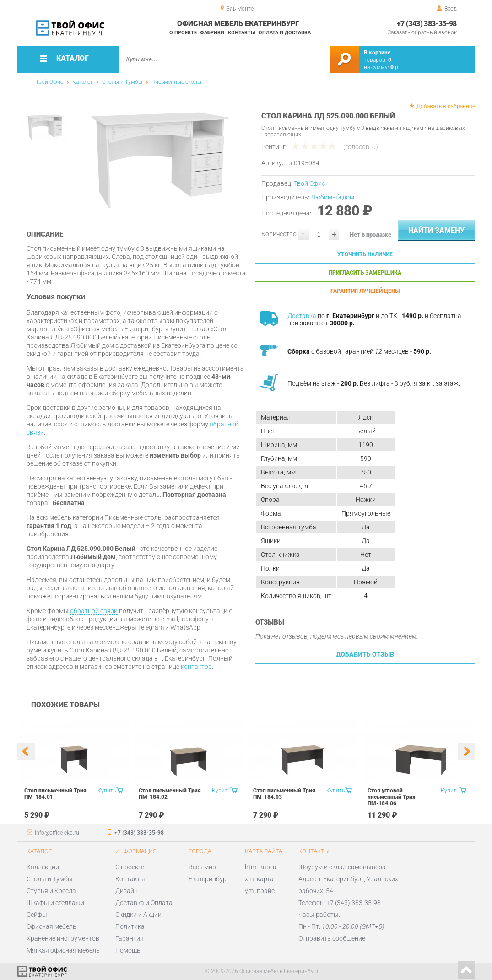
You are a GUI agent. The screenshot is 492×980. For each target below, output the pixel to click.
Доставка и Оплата (144, 903)
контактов (196, 667)
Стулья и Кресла (51, 891)
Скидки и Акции (138, 915)
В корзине (377, 53)
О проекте (183, 33)
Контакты (242, 33)
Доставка (302, 316)
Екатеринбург (209, 879)
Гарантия (130, 938)
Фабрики (212, 33)
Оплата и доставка (285, 33)
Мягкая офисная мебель (63, 950)
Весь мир (202, 867)
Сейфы (37, 915)
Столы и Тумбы (122, 82)
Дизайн (127, 891)
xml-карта (259, 879)
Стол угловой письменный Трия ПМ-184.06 (392, 797)
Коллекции (43, 867)
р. (395, 67)
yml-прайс (260, 891)
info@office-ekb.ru (57, 833)
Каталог (83, 82)
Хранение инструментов (63, 938)
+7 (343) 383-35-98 (427, 24)
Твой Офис (49, 82)
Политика (130, 926)
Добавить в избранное (446, 106)
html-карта (261, 867)
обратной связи (94, 611)
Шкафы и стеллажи (55, 903)
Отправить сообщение (332, 938)
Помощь (128, 950)
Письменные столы (176, 82)
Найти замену (436, 230)
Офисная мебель (51, 926)
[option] (160, 158)
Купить (107, 791)
